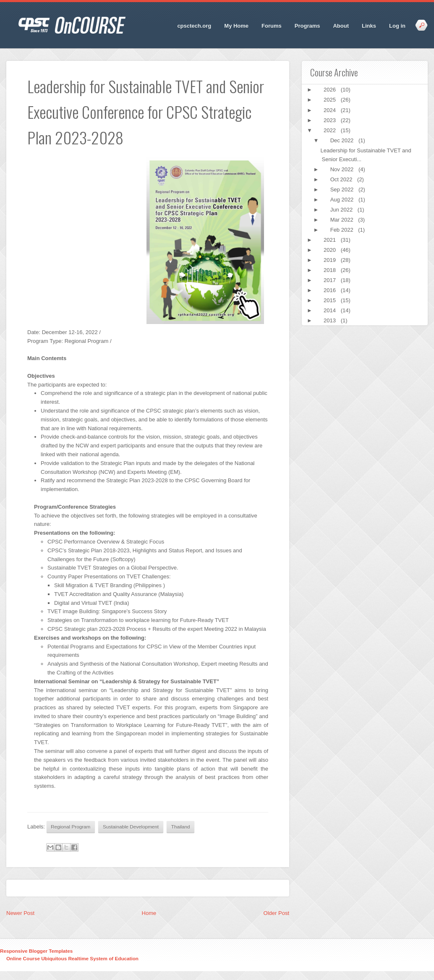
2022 (331, 130)
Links (369, 26)
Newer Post (20, 913)
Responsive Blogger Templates (36, 951)
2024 (331, 110)
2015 (331, 300)
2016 (331, 290)
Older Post (276, 913)
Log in (397, 26)
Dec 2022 (343, 140)
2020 (331, 250)
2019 (331, 260)
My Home (236, 26)
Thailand (181, 827)
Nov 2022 (343, 169)
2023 (331, 120)
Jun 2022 (342, 210)
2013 (331, 320)
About (341, 26)
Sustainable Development (131, 827)
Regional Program (71, 827)
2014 (331, 310)
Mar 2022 (343, 220)
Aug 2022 (343, 200)
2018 (331, 270)
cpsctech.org (194, 26)
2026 (331, 90)
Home (149, 913)
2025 (331, 100)
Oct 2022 (342, 179)
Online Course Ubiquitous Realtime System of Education (72, 958)
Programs (307, 26)
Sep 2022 (343, 189)
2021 (331, 240)
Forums (272, 26)
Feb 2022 (343, 230)
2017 (331, 280)
